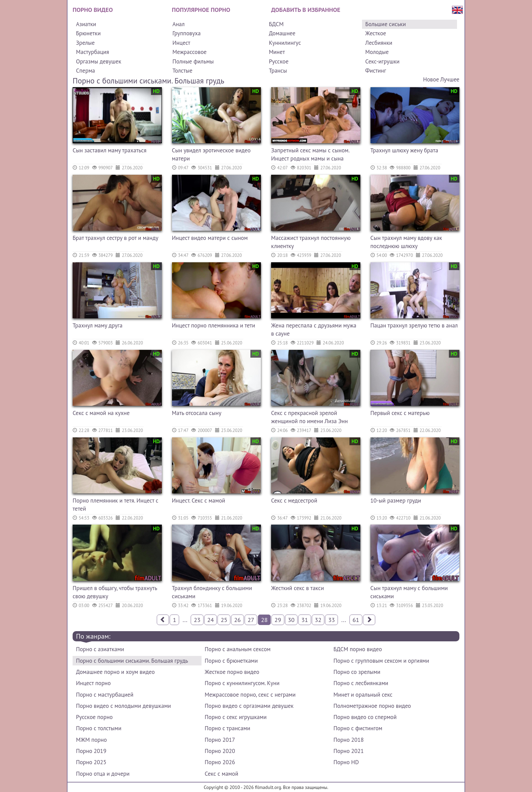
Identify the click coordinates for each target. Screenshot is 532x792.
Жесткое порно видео (232, 672)
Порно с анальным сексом (237, 649)
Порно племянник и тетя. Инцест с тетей (116, 505)
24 (211, 620)
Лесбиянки (379, 43)
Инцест (181, 43)
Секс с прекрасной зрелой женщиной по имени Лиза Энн (309, 417)
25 (224, 620)
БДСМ (276, 24)
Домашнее (282, 33)
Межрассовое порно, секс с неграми (250, 695)
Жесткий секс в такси (298, 588)
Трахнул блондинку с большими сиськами (212, 592)
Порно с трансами (227, 728)
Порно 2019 (91, 751)
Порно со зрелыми (357, 672)
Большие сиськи (386, 24)
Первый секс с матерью (400, 413)
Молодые (377, 52)
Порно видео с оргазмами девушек (249, 706)
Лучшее (450, 79)
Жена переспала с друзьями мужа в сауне (314, 329)
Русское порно (94, 717)
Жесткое (376, 33)
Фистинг (376, 71)
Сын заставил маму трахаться (110, 150)
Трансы (278, 71)
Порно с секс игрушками (235, 717)
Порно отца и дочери (103, 774)
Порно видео (93, 10)
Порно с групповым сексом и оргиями (381, 661)
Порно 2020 (220, 751)
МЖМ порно (91, 740)
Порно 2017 (220, 740)
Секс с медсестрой (294, 501)
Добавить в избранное (306, 10)
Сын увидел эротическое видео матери (211, 154)
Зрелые (85, 43)
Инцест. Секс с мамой (199, 501)
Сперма (85, 71)
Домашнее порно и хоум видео (115, 672)
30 (291, 620)
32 (318, 620)
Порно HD (346, 762)
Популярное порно (201, 10)
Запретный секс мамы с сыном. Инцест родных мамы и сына (310, 154)
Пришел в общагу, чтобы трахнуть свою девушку (115, 592)
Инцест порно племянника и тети (214, 325)
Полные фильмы (193, 61)
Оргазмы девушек (99, 61)
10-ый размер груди (396, 501)
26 (237, 620)
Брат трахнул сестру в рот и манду (116, 238)
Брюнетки (88, 33)
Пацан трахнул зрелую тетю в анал (414, 325)
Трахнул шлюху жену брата (404, 150)
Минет (277, 52)
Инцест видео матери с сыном (210, 238)
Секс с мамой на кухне (101, 413)
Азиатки (86, 24)
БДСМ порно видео (358, 649)
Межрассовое (189, 52)
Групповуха (186, 33)
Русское (279, 61)
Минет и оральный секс (363, 695)
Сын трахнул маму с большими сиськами (409, 592)
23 (197, 620)
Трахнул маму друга (98, 325)
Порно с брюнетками (231, 661)
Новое (431, 79)
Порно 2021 (349, 751)
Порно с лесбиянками (361, 683)
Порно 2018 (349, 740)
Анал (178, 24)
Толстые (182, 71)
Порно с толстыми (99, 728)
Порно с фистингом (358, 728)
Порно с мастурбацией (105, 695)
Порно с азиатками (100, 649)
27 (251, 620)
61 (356, 620)
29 (278, 620)
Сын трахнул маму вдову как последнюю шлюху (406, 242)
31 (305, 620)
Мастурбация (92, 52)
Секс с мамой (221, 774)
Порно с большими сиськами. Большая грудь (132, 661)
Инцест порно (93, 683)
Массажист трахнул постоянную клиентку (311, 242)
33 (331, 620)
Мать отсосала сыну (197, 413)
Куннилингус (285, 43)
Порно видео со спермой (365, 717)
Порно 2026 (220, 762)
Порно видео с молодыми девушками (123, 706)
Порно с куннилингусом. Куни (242, 683)
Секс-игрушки (383, 61)
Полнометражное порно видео (372, 706)
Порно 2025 (91, 762)
